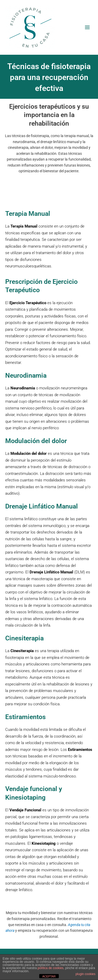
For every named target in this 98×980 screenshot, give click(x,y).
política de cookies (51, 968)
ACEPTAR (49, 976)
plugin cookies (85, 974)
